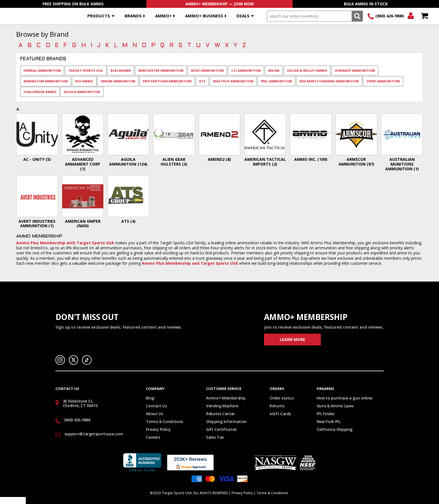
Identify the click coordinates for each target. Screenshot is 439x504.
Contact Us (156, 406)
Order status (282, 398)
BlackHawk (121, 70)
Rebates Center (220, 414)
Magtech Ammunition (233, 81)
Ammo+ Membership (226, 398)
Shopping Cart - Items (424, 16)
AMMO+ (163, 16)
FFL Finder (326, 414)
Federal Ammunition (42, 70)
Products (99, 16)
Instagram (60, 360)
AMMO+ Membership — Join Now (220, 4)
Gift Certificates (221, 429)
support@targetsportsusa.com (94, 434)
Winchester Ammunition (161, 70)
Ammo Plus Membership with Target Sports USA (65, 243)
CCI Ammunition (246, 70)
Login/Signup (411, 16)
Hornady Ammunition (355, 70)
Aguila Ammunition (82, 92)
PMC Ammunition (276, 81)
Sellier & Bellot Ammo (307, 70)
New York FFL (329, 421)
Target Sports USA (86, 70)
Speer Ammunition (383, 81)
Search (357, 16)
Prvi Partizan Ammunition (167, 81)
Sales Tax (215, 437)
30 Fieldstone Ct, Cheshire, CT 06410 (80, 403)
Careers (153, 437)
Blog (150, 398)
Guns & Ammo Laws (335, 406)
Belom (274, 70)
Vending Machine (222, 406)
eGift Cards (280, 414)
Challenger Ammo (40, 92)
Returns (277, 406)
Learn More (292, 339)
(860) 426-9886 (390, 16)
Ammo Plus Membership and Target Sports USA (190, 263)
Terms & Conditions (164, 421)
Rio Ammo (84, 81)
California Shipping (335, 429)
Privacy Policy (158, 429)
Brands (133, 16)
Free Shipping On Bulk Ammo (73, 4)
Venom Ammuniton (118, 81)
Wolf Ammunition (207, 70)
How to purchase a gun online (345, 398)
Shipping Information (226, 421)
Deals (243, 16)
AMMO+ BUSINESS (204, 16)
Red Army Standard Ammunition (329, 81)
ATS (202, 81)
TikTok (87, 360)
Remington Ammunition (46, 81)
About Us (154, 414)
